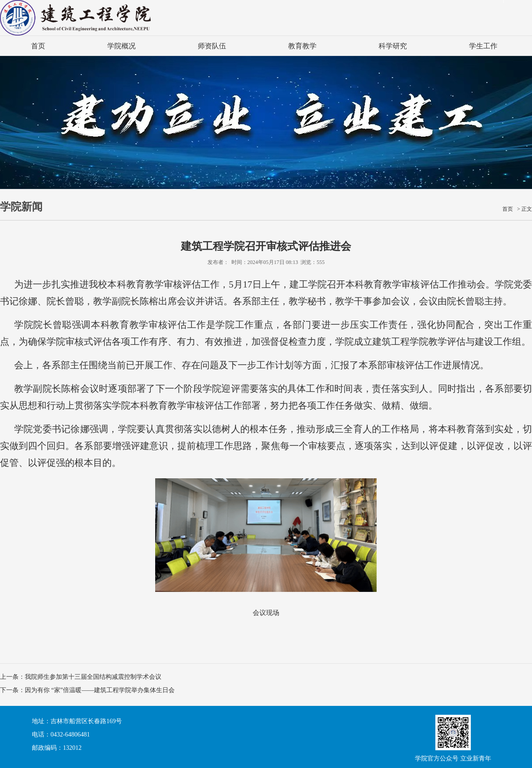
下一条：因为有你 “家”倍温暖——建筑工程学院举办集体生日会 (87, 690)
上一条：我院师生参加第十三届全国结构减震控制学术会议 (81, 677)
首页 (38, 46)
